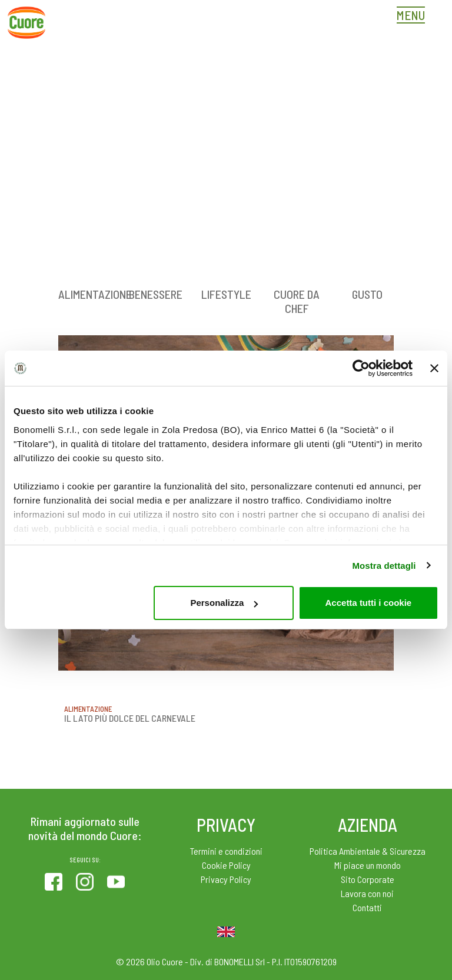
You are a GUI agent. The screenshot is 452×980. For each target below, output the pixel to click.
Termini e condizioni (226, 851)
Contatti (367, 907)
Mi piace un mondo (368, 865)
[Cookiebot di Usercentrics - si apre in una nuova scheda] (361, 368)
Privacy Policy (226, 879)
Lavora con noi (367, 893)
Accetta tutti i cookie (369, 603)
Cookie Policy (226, 865)
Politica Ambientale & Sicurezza (368, 851)
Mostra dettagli (384, 566)
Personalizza (224, 603)
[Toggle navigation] (414, 16)
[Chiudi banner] (434, 368)
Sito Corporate (368, 879)
